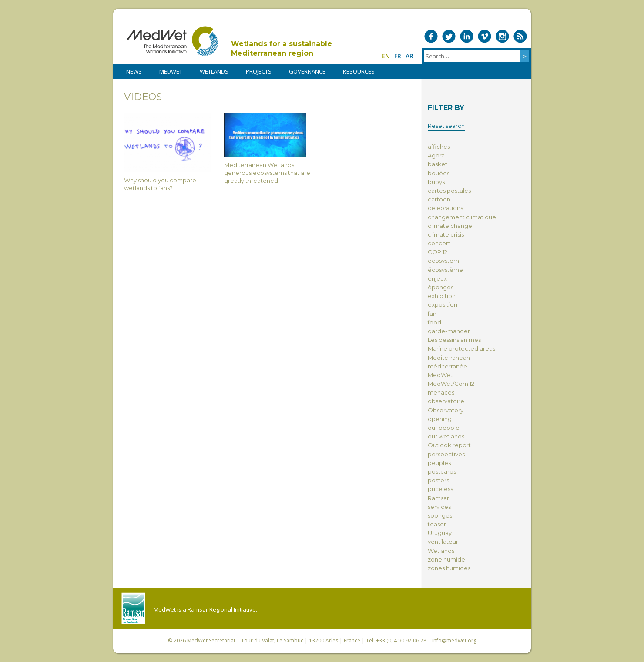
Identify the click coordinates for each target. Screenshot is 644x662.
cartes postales (449, 191)
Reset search (446, 126)
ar (409, 56)
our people (444, 428)
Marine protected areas (461, 348)
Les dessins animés (454, 340)
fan (432, 314)
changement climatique (462, 217)
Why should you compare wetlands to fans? (168, 152)
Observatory (446, 410)
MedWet (172, 41)
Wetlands (441, 551)
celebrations (445, 208)
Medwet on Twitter (449, 36)
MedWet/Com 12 (451, 384)
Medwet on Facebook (431, 36)
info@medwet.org (454, 640)
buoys (436, 182)
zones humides (449, 568)
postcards (442, 471)
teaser (437, 524)
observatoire (446, 401)
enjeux (437, 278)
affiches (439, 147)
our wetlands (446, 436)
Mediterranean (449, 358)
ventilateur (443, 542)
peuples (439, 463)
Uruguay (440, 533)
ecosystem (443, 261)
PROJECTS (259, 71)
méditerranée (448, 366)
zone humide (446, 559)
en (386, 56)
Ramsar (438, 498)
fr (398, 56)
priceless (440, 489)
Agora (436, 155)
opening (440, 419)
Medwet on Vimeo (485, 36)
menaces (441, 392)
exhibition (442, 296)
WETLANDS (214, 71)
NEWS (134, 71)
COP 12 (438, 252)
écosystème (445, 270)
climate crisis (446, 234)
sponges (440, 515)
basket (438, 164)
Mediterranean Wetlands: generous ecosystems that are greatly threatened (268, 149)
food (434, 322)
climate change (450, 226)
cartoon (439, 199)
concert (439, 243)
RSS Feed (520, 36)
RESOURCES (359, 71)
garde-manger (449, 331)
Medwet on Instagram (502, 36)
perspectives (446, 454)
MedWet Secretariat (211, 640)
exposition (443, 304)
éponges (441, 287)
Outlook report (449, 445)
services (439, 507)
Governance (307, 71)
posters (438, 480)
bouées (439, 173)
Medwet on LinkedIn (467, 36)
